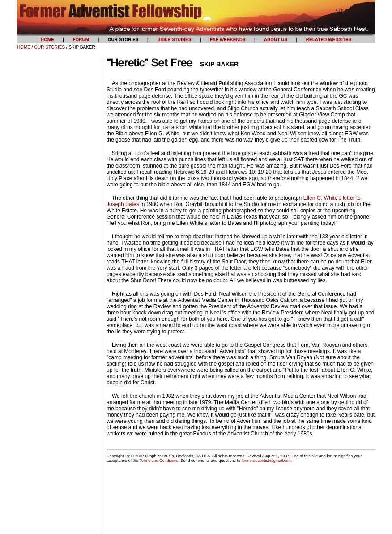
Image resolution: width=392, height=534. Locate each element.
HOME (24, 47)
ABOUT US (276, 40)
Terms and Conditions (159, 461)
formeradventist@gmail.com (267, 461)
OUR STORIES (49, 47)
